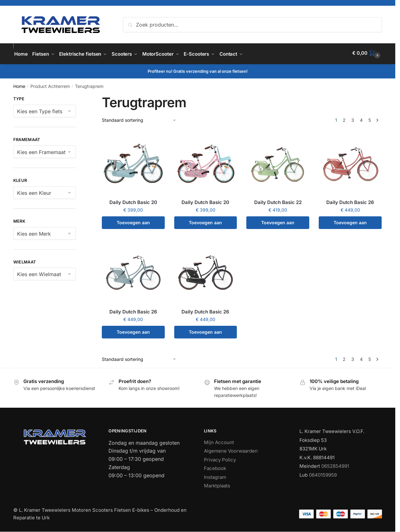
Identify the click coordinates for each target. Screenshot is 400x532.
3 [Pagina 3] (353, 118)
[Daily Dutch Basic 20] (133, 162)
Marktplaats (217, 484)
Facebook (215, 467)
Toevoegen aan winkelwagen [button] (133, 223)
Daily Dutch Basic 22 (278, 201)
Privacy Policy (220, 458)
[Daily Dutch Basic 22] (278, 162)
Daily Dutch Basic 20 (133, 201)
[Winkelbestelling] (139, 119)
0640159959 (323, 473)
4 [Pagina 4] (361, 118)
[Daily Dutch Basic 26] (350, 162)
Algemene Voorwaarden (231, 449)
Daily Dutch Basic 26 (350, 201)
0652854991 (335, 464)
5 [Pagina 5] (370, 118)
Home (19, 85)
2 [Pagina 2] (344, 118)
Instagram (215, 475)
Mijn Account (219, 440)
